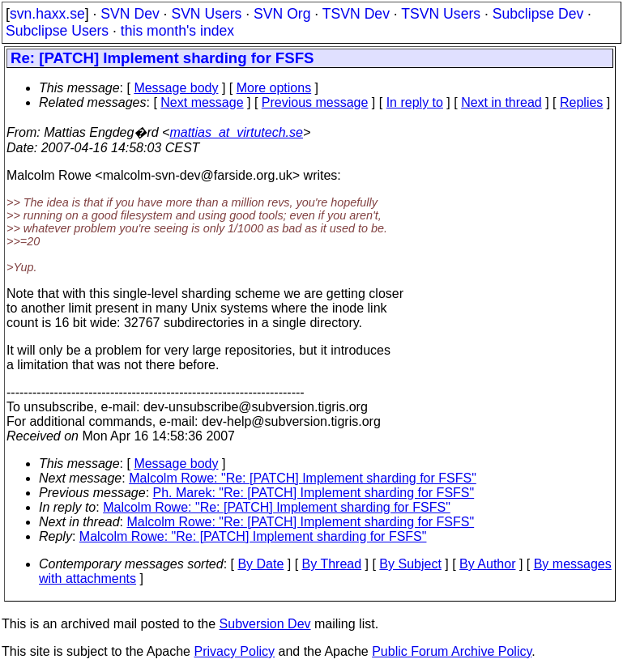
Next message (202, 102)
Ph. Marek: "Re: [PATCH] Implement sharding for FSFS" (314, 493)
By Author (487, 564)
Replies (581, 102)
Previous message (315, 102)
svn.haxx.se (47, 14)
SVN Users (206, 14)
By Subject (410, 564)
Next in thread (501, 102)
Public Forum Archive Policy (452, 651)
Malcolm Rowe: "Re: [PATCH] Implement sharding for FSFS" (303, 478)
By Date (260, 564)
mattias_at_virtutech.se (236, 132)
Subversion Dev (265, 624)
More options (274, 88)
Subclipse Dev (538, 14)
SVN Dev (130, 14)
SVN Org (282, 14)
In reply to (415, 102)
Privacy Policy (234, 651)
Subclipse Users (57, 31)
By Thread (332, 564)
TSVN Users (441, 14)
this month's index (177, 31)
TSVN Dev (356, 14)
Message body (176, 88)
